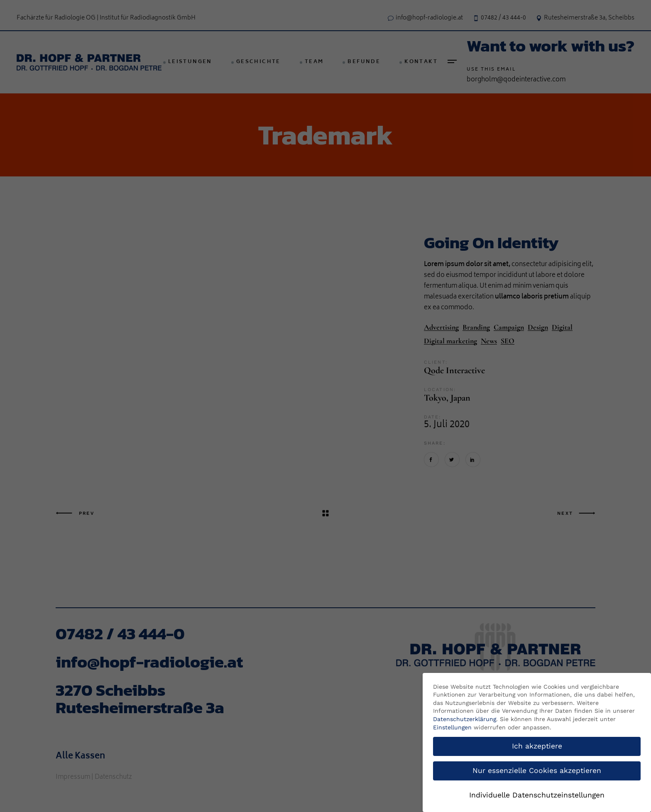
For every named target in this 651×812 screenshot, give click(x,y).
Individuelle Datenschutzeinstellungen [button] (537, 795)
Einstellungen (452, 727)
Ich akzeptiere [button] (537, 746)
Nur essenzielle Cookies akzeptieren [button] (537, 770)
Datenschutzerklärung (465, 719)
